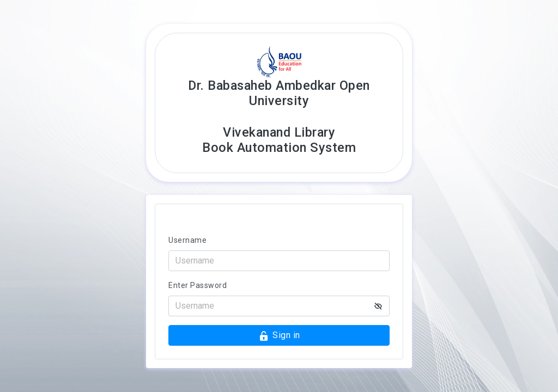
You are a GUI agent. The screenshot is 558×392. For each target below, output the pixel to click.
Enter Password (198, 285)
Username (187, 240)
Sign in (279, 336)
